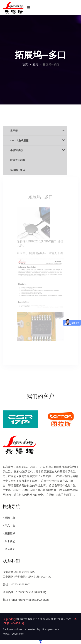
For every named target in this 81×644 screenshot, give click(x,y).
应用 (35, 64)
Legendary (9, 619)
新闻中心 (10, 518)
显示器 (38, 131)
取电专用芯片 (18, 160)
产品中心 (10, 525)
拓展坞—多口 (18, 170)
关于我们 (10, 541)
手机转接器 (38, 150)
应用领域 (10, 533)
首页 (25, 64)
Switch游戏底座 (38, 140)
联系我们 (10, 549)
